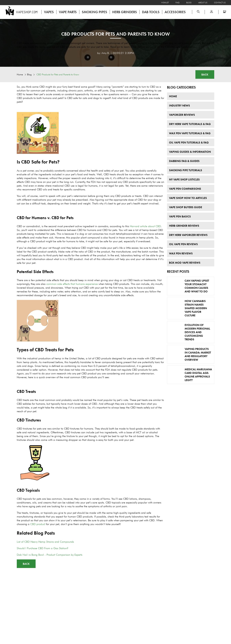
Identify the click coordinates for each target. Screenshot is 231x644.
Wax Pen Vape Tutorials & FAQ (190, 133)
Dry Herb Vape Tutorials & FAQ (190, 124)
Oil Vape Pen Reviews (183, 244)
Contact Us (220, 3)
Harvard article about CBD (145, 226)
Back (205, 75)
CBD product (38, 524)
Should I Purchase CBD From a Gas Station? (43, 548)
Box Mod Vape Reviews (185, 263)
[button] (211, 12)
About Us (203, 3)
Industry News (179, 106)
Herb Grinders (125, 12)
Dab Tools (151, 12)
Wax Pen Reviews (181, 253)
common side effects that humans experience (72, 284)
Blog (189, 3)
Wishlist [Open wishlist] (165, 3)
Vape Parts (68, 12)
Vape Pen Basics (180, 216)
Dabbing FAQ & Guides (184, 161)
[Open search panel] (198, 12)
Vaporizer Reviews (182, 115)
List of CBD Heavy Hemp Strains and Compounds (45, 542)
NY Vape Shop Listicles (184, 179)
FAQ (178, 3)
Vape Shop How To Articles (188, 198)
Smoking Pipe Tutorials (186, 170)
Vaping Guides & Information (190, 152)
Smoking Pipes (94, 12)
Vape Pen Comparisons (185, 189)
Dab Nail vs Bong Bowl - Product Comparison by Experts (50, 555)
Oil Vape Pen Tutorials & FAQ (189, 143)
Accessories (175, 12)
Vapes (49, 12)
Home (20, 74)
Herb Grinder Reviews (184, 226)
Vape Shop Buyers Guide (186, 207)
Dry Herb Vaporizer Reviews (188, 235)
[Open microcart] (225, 12)
